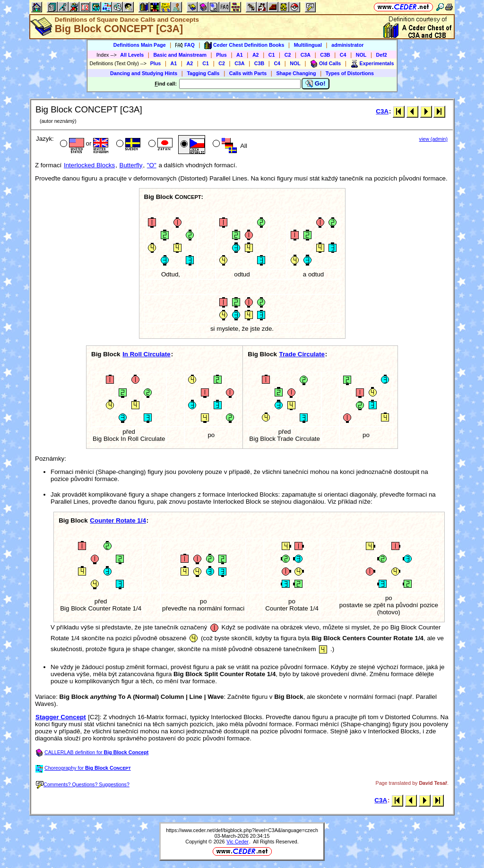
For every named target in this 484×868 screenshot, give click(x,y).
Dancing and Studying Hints (144, 73)
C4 (343, 55)
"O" (152, 165)
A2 (256, 55)
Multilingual (308, 45)
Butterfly (131, 165)
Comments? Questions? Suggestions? (83, 784)
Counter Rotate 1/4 (118, 520)
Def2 (382, 55)
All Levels (132, 55)
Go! (315, 84)
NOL (361, 55)
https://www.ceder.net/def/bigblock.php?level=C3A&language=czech (242, 830)
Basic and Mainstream (180, 55)
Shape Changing (296, 73)
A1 (240, 55)
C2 (288, 55)
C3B (325, 55)
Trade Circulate (302, 354)
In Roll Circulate (146, 354)
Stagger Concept (61, 717)
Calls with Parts (248, 73)
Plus (221, 55)
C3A (306, 55)
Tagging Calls (203, 73)
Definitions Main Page (140, 45)
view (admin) (433, 139)
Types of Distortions (350, 73)
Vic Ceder (238, 842)
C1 (272, 55)
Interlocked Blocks (89, 165)
